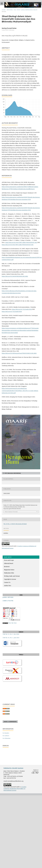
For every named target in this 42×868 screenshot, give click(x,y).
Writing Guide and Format (12, 576)
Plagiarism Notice (9, 570)
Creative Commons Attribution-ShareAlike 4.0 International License (15, 789)
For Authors (6, 736)
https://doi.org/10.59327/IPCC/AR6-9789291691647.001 (21, 242)
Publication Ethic (9, 573)
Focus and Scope (9, 560)
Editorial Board (9, 563)
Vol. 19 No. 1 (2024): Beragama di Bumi (25, 10)
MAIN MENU (8, 557)
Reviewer (7, 567)
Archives (10, 10)
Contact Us (7, 582)
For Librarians (7, 738)
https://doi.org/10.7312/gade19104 (22, 309)
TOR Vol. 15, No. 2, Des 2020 (11, 634)
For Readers (6, 733)
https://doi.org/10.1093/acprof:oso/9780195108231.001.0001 (19, 353)
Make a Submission (10, 722)
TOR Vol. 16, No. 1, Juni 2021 (11, 638)
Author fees (8, 586)
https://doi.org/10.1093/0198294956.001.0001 (15, 276)
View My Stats (12, 623)
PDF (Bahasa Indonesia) (12, 473)
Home (4, 10)
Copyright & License (10, 579)
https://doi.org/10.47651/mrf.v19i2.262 (16, 36)
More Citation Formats (11, 512)
